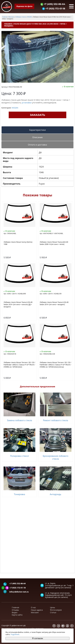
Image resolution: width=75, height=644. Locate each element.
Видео (15, 612)
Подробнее (15, 634)
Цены (53, 607)
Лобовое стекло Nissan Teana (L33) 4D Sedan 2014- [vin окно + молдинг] (54, 303)
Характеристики (37, 130)
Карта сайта (17, 615)
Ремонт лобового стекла (55, 420)
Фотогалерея (56, 610)
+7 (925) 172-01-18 (54, 8)
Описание (37, 137)
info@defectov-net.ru (19, 592)
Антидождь (56, 494)
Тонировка (19, 494)
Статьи (53, 612)
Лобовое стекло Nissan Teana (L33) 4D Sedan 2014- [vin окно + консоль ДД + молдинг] (18, 304)
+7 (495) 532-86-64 (53, 4)
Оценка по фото (24, 6)
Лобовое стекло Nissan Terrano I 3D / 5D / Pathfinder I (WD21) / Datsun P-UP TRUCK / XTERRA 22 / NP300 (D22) (19, 365)
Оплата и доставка (37, 145)
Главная (16, 607)
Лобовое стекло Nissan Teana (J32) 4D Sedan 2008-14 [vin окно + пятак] (54, 243)
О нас (33, 607)
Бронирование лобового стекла (55, 457)
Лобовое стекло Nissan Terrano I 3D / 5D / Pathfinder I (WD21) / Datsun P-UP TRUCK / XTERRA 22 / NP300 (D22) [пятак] (55, 365)
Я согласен (37, 638)
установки (27, 103)
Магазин (35, 612)
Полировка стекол (20, 456)
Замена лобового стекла (20, 420)
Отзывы (15, 610)
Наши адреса (37, 610)
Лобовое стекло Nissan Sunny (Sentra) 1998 (18, 243)
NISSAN (15, 108)
